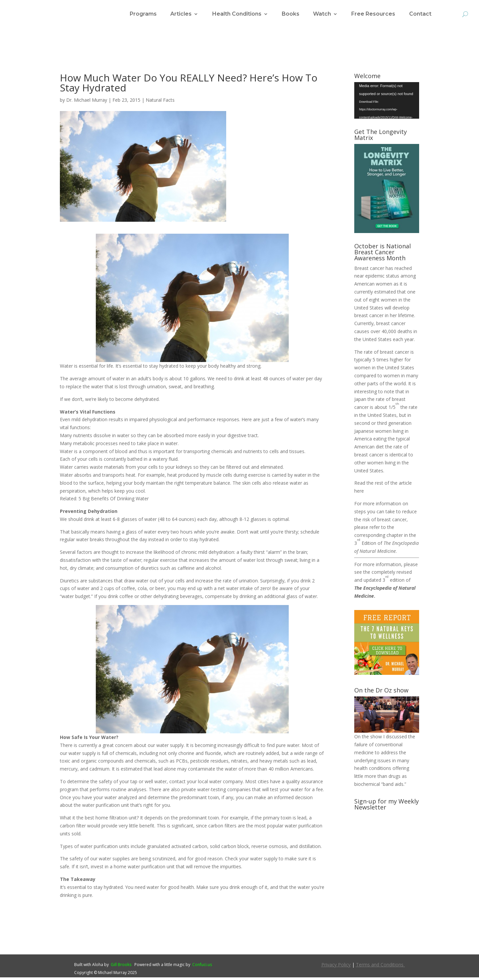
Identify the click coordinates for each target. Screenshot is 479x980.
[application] (387, 103)
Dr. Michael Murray (87, 103)
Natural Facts (160, 103)
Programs (143, 14)
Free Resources (373, 14)
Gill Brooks (121, 967)
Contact (420, 14)
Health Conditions (237, 14)
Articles (181, 14)
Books (291, 14)
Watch (322, 14)
